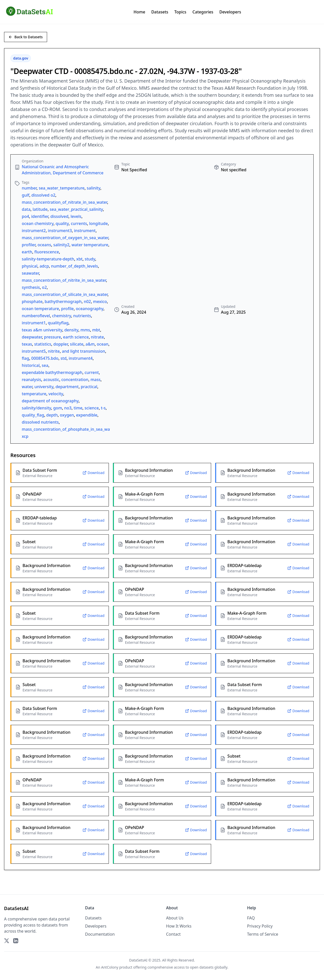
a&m (90, 344)
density (71, 330)
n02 (87, 301)
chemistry (62, 316)
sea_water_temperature (62, 188)
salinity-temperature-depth (48, 259)
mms (85, 330)
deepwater (32, 337)
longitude (98, 223)
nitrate (97, 337)
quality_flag (33, 415)
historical (31, 365)
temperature (34, 394)
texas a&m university (42, 330)
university (44, 387)
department (67, 387)
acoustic (51, 380)
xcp (25, 436)
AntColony (110, 967)
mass (95, 380)
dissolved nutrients (40, 422)
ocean (103, 344)
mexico (100, 301)
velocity (56, 394)
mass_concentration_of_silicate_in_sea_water (65, 294)
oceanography (90, 309)
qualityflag (58, 323)
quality (62, 223)
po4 (25, 216)
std (64, 358)
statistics (43, 344)
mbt (96, 330)
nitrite (54, 351)
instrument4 (81, 358)
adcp (44, 266)
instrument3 (60, 231)
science (92, 408)
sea (45, 365)
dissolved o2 (43, 195)
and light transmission (83, 351)
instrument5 (34, 351)
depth (52, 415)
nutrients (82, 316)
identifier (40, 216)
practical (89, 387)
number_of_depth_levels (74, 266)
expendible (87, 415)
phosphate (32, 301)
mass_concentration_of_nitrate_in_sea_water (64, 202)
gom (58, 408)
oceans (44, 245)
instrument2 (34, 231)
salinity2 (61, 245)
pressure (53, 337)
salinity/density (36, 408)
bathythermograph (63, 301)
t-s (103, 408)
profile (68, 309)
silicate (77, 344)
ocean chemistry (38, 223)
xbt (79, 259)
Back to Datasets (26, 37)
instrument (85, 231)
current (92, 372)
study (90, 259)
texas (27, 344)
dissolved (59, 216)
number (29, 188)
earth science (76, 337)
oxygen (67, 415)
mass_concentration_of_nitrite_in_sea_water (64, 280)
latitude (40, 209)
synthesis (31, 287)
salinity (93, 188)
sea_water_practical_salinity (76, 209)
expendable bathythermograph (52, 372)
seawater (30, 273)
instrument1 (34, 323)
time (78, 408)
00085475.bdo (45, 358)
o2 (44, 287)
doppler (61, 344)
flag (25, 358)
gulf (26, 195)
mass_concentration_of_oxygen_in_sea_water (65, 238)
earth (27, 252)
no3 (68, 408)
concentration (75, 380)
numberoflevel (36, 316)
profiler (29, 245)
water (27, 387)
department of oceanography (50, 401)
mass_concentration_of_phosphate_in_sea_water (68, 429)
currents (79, 223)
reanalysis (32, 380)
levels (76, 216)
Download (94, 473)
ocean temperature (40, 309)
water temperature (90, 245)
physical (30, 266)
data (26, 209)
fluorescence (47, 252)
